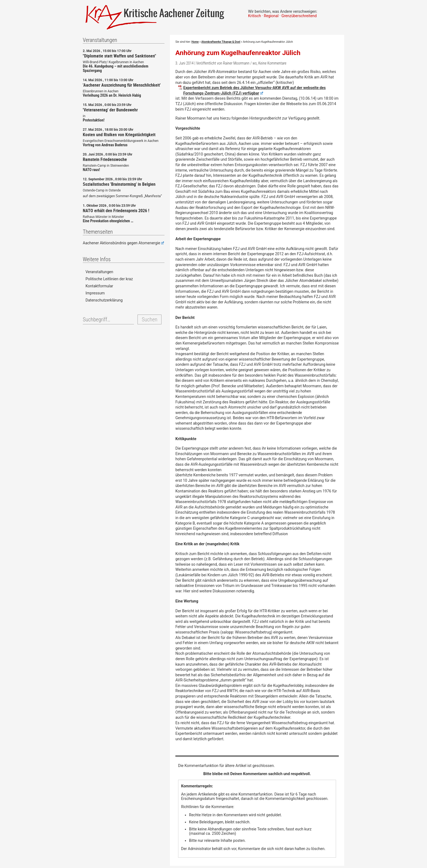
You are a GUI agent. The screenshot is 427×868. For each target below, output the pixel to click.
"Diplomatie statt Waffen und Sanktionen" (119, 56)
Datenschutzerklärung (104, 300)
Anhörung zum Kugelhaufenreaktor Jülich (238, 53)
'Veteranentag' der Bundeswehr (110, 110)
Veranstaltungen (99, 272)
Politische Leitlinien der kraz (109, 279)
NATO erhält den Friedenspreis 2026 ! (116, 211)
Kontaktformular (99, 286)
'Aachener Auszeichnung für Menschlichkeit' (122, 85)
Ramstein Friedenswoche (105, 159)
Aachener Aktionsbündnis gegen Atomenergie (123, 243)
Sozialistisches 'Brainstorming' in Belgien (119, 184)
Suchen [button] (149, 319)
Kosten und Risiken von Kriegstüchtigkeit (119, 135)
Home (195, 42)
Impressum (95, 293)
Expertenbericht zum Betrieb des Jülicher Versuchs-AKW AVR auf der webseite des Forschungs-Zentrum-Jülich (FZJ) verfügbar (254, 90)
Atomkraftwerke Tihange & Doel (221, 42)
